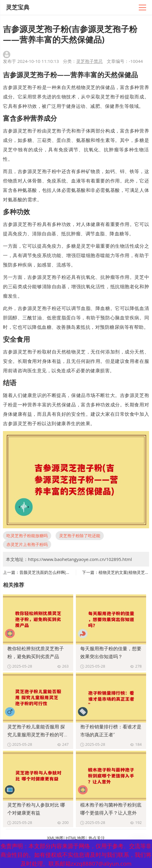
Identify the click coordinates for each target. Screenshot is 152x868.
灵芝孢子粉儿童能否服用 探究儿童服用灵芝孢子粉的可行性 (38, 735)
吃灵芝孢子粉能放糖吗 (27, 536)
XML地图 (55, 838)
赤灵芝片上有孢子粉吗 (27, 544)
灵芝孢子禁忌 (89, 61)
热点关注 (97, 838)
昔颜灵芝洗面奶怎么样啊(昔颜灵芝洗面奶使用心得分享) (70, 572)
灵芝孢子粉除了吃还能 (80, 536)
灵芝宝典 (18, 7)
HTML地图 (76, 838)
